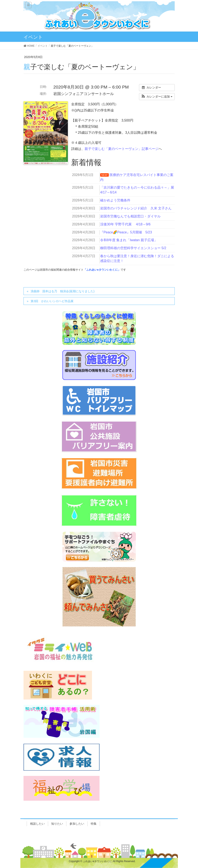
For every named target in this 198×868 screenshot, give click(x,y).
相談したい (37, 824)
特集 (94, 824)
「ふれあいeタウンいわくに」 (102, 270)
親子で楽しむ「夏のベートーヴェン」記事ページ (122, 149)
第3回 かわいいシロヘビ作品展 (52, 301)
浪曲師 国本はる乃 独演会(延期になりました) (62, 291)
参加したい (77, 824)
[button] (157, 97)
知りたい (57, 824)
